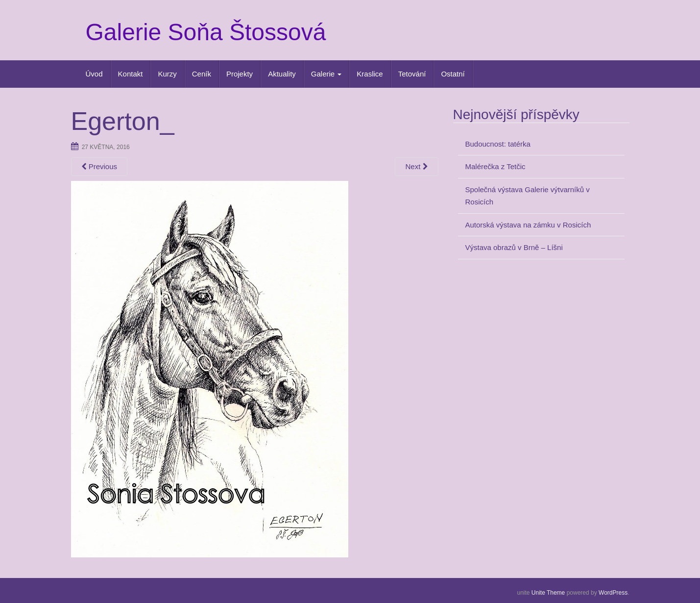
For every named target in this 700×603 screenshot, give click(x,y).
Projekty (240, 74)
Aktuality (282, 74)
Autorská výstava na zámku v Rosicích (528, 225)
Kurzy (167, 74)
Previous (99, 166)
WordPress (613, 593)
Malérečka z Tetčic (495, 166)
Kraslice (370, 74)
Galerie (326, 74)
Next (416, 166)
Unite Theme (548, 593)
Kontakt (131, 74)
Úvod (94, 74)
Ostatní (453, 74)
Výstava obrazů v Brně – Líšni (514, 247)
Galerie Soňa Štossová (206, 32)
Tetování (412, 74)
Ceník (202, 74)
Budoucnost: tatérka (498, 144)
